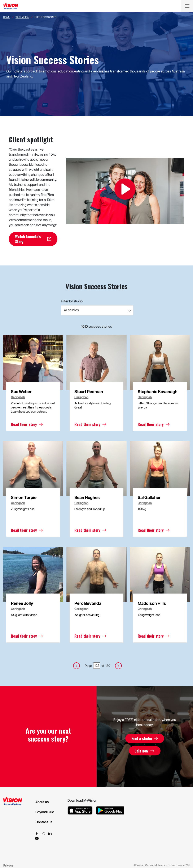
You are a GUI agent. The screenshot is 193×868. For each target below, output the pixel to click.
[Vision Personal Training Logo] (11, 6)
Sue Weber (21, 391)
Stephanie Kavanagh (158, 391)
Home (7, 17)
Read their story (24, 424)
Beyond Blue (45, 812)
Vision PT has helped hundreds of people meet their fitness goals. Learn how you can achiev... (33, 407)
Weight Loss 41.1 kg (87, 615)
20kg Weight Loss (23, 509)
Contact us (44, 822)
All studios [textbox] (71, 310)
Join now (142, 751)
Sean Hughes (87, 497)
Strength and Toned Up (90, 509)
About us (42, 802)
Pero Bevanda (88, 603)
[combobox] (97, 310)
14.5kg (142, 509)
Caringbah (18, 397)
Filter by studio (72, 301)
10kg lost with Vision (24, 615)
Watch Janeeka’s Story (28, 239)
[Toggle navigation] (187, 6)
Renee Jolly (22, 603)
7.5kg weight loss (149, 615)
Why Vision (22, 17)
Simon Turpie (24, 497)
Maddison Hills (152, 603)
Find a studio (142, 738)
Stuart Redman (89, 391)
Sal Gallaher (149, 497)
